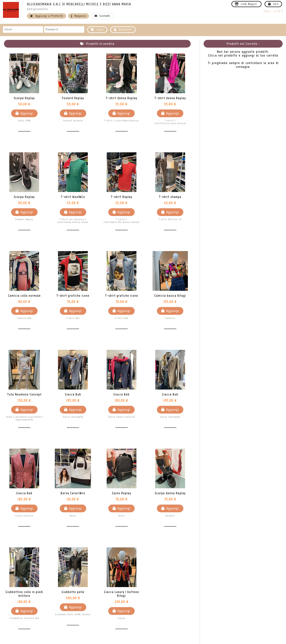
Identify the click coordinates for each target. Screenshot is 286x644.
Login (97, 30)
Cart (273, 4)
